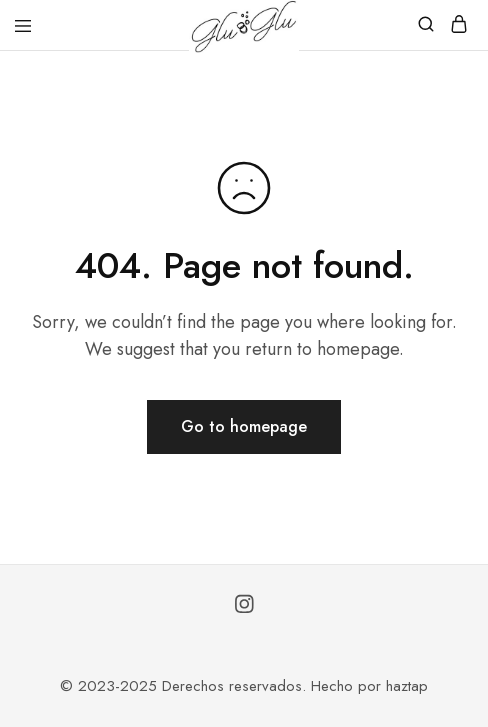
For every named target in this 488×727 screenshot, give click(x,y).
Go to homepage (244, 426)
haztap (407, 686)
